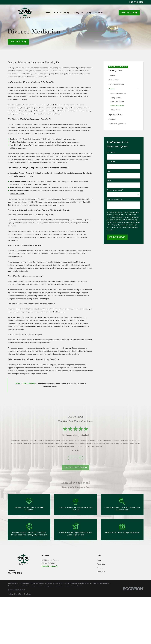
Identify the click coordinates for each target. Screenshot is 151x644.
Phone (109, 171)
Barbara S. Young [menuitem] (62, 13)
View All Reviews (76, 467)
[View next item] (80, 458)
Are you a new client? (115, 190)
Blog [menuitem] (89, 13)
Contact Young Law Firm (51, 365)
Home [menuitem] (47, 13)
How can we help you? (115, 200)
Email (109, 181)
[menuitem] (124, 75)
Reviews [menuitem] (99, 13)
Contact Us (129, 13)
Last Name (111, 162)
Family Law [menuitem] (78, 13)
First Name (111, 152)
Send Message (117, 237)
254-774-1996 (136, 2)
